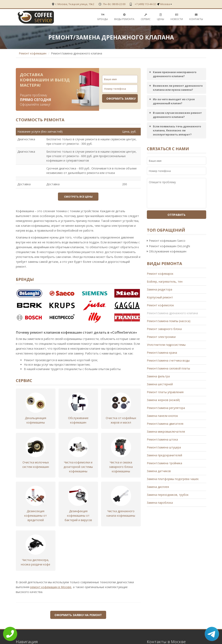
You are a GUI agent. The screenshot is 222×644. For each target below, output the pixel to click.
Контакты (196, 17)
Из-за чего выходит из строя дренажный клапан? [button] (171, 101)
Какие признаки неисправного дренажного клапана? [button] (172, 74)
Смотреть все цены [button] (78, 197)
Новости (177, 17)
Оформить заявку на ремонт (78, 608)
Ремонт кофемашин (33, 53)
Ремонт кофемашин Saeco (166, 241)
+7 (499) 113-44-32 (145, 4)
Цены (161, 17)
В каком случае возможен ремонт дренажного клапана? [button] (175, 115)
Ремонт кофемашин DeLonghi (168, 246)
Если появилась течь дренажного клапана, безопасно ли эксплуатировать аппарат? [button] (175, 130)
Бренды (103, 17)
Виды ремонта (124, 17)
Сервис (146, 17)
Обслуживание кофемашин (167, 251)
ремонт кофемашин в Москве (51, 580)
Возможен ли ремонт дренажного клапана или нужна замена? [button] (175, 88)
